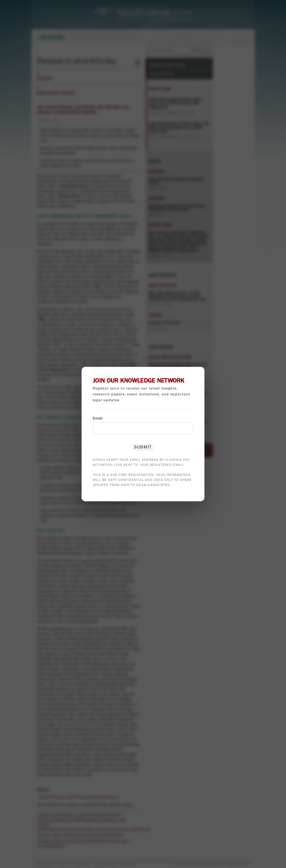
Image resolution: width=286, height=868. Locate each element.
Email (98, 418)
